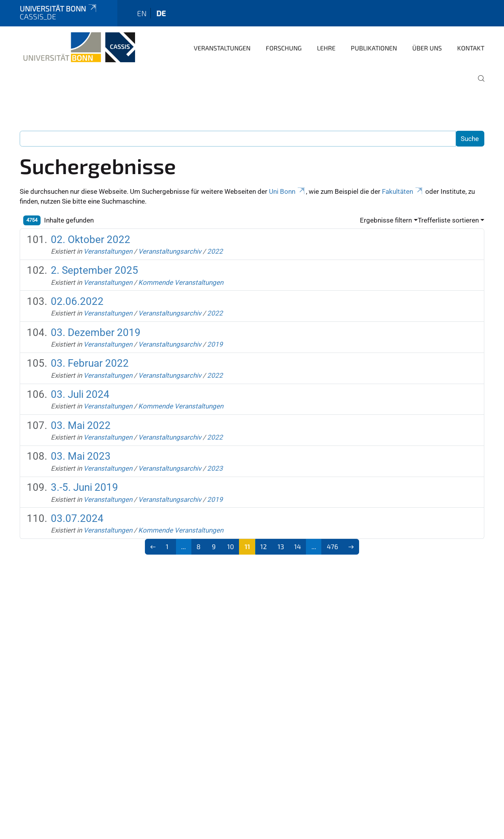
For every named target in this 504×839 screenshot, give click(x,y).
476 (333, 546)
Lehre (326, 48)
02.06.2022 (77, 301)
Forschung (284, 48)
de (161, 13)
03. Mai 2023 (81, 456)
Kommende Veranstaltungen (181, 282)
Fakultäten (403, 191)
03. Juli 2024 (80, 394)
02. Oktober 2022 (91, 239)
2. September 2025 (94, 270)
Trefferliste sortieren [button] (448, 220)
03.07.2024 (77, 518)
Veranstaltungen (222, 48)
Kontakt (471, 48)
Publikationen (374, 48)
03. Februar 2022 (90, 363)
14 (297, 546)
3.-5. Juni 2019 (84, 487)
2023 (215, 468)
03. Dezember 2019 (96, 332)
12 (264, 546)
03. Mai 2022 (81, 425)
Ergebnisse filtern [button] (386, 220)
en (142, 13)
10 (231, 546)
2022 (215, 251)
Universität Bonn (59, 8)
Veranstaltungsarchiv (170, 251)
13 (281, 546)
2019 (215, 344)
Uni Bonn (287, 191)
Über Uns (427, 48)
